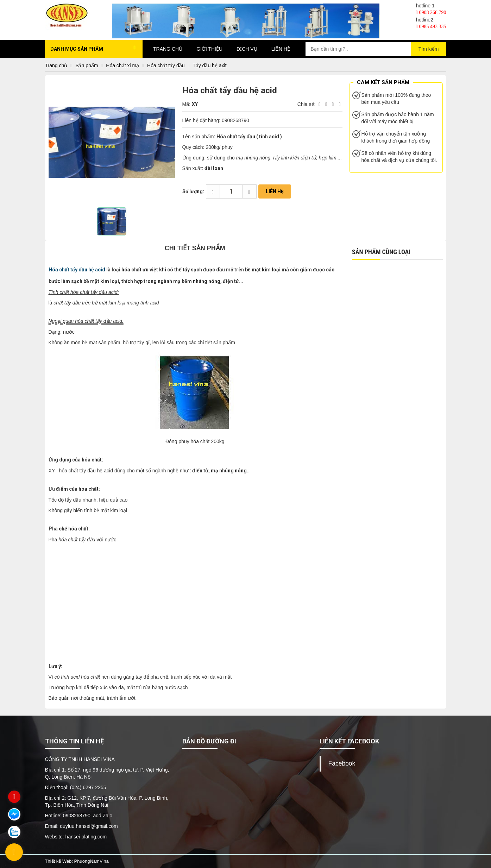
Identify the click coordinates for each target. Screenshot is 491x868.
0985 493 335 (431, 27)
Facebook (342, 763)
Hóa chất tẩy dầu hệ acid (77, 270)
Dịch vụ (247, 49)
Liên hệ (281, 49)
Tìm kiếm (429, 49)
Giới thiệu (209, 49)
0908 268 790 (431, 12)
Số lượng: (193, 191)
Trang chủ (168, 49)
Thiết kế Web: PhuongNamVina (77, 861)
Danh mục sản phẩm (93, 49)
